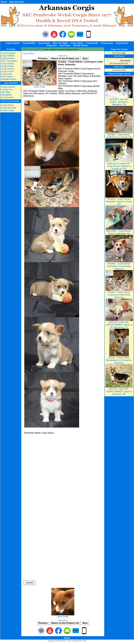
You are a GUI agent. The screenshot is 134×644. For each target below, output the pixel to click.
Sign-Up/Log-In (17, 2)
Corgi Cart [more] (119, 49)
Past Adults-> (8, 77)
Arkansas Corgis (65, 641)
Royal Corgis (8, 110)
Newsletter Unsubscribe (7, 96)
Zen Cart (83, 641)
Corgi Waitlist (29, 43)
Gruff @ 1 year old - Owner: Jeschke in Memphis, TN (119, 101)
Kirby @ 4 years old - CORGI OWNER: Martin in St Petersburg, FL (119, 324)
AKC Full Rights (60, 43)
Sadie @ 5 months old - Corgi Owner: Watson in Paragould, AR (119, 165)
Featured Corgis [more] (119, 74)
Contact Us (7, 90)
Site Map (6, 92)
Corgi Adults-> (8, 58)
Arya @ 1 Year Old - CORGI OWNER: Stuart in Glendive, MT (119, 390)
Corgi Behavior (9, 108)
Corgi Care (52, 45)
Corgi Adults (44, 43)
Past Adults (65, 45)
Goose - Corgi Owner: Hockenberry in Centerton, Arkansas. (119, 359)
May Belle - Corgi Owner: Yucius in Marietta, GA (119, 231)
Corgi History (8, 105)
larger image (63, 616)
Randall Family (80, 45)
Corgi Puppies (13, 43)
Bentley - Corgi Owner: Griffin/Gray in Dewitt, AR (119, 135)
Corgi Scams (107, 43)
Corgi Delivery (8, 87)
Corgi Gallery (36, 49)
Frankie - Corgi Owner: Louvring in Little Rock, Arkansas (119, 294)
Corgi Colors (122, 43)
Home (4, 2)
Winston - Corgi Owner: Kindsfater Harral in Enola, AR (119, 200)
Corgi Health (92, 43)
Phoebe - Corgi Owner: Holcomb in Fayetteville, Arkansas (119, 265)
